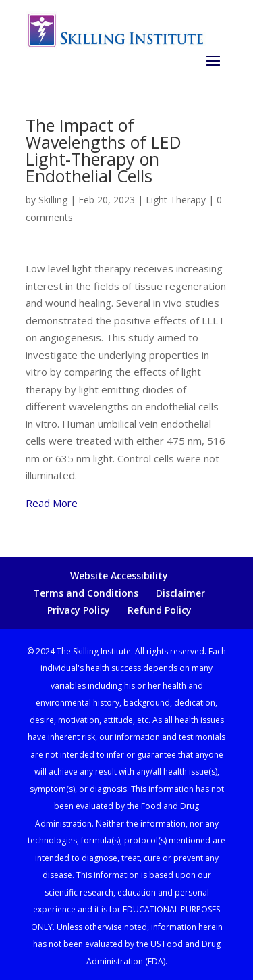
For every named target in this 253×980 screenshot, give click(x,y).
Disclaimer (180, 593)
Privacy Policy (79, 610)
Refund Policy (160, 610)
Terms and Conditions (86, 593)
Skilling (53, 200)
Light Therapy (176, 200)
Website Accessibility (119, 575)
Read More (52, 503)
